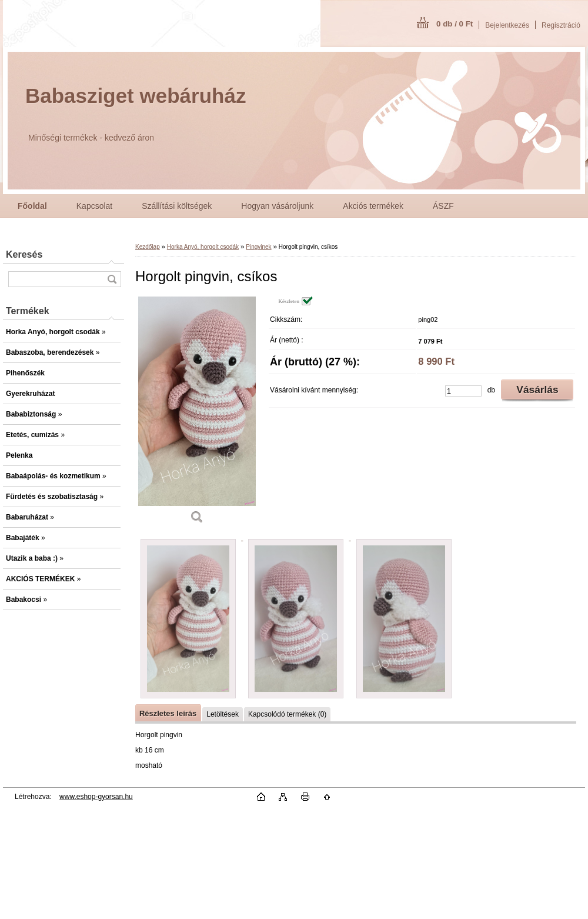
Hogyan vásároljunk (277, 206)
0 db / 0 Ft (455, 24)
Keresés (24, 254)
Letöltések (223, 714)
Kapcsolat (94, 206)
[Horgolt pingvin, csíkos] (197, 414)
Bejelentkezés (507, 25)
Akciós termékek (373, 206)
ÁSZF (443, 206)
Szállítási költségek (177, 206)
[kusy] (463, 391)
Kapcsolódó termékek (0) (287, 714)
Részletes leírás (168, 713)
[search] (112, 279)
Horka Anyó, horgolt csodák (203, 247)
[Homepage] (32, 206)
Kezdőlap (148, 247)
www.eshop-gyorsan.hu (96, 797)
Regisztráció (561, 25)
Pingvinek (258, 247)
